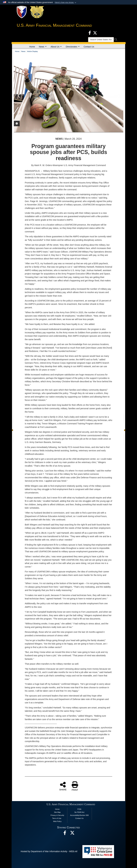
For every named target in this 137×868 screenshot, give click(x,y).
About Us (56, 47)
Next (118, 96)
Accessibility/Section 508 (79, 815)
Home (32, 47)
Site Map (57, 812)
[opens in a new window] (72, 834)
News (43, 47)
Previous (19, 96)
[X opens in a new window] (95, 33)
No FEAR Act (79, 812)
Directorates (73, 47)
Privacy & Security (57, 815)
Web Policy (57, 821)
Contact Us (89, 47)
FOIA (79, 809)
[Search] (101, 40)
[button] (66, 2)
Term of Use (57, 818)
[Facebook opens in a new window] (90, 33)
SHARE (63, 786)
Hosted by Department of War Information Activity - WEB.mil (49, 851)
